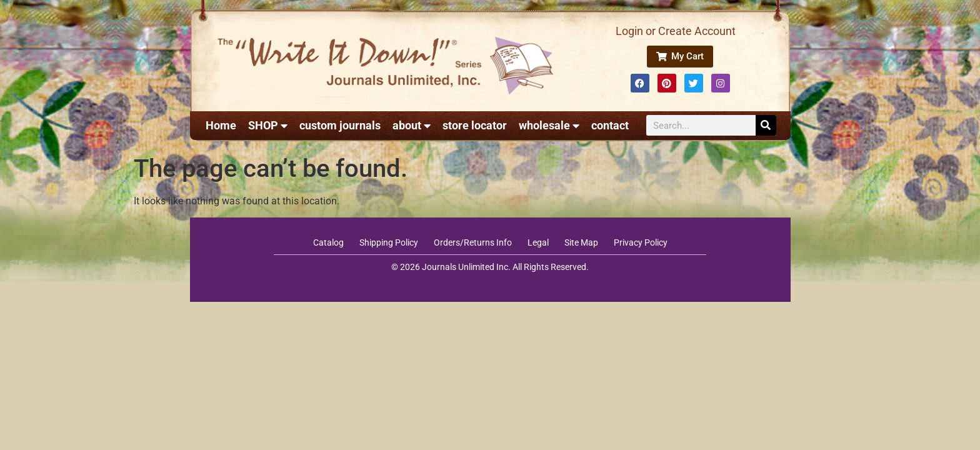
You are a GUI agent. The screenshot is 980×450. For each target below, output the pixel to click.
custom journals (340, 125)
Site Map (581, 242)
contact (610, 125)
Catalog (328, 242)
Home (221, 125)
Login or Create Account (676, 31)
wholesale (549, 126)
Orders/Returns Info (473, 242)
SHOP (268, 126)
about (412, 126)
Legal (538, 242)
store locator (475, 125)
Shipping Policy (389, 242)
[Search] (766, 125)
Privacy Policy (641, 242)
